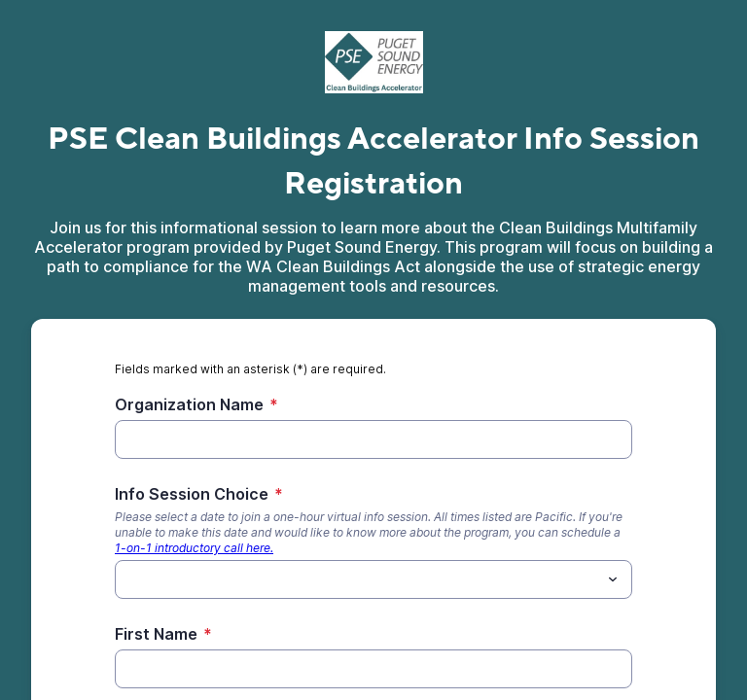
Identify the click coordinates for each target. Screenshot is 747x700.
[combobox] (373, 579)
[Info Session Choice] (357, 579)
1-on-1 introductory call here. (194, 548)
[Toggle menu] (613, 579)
